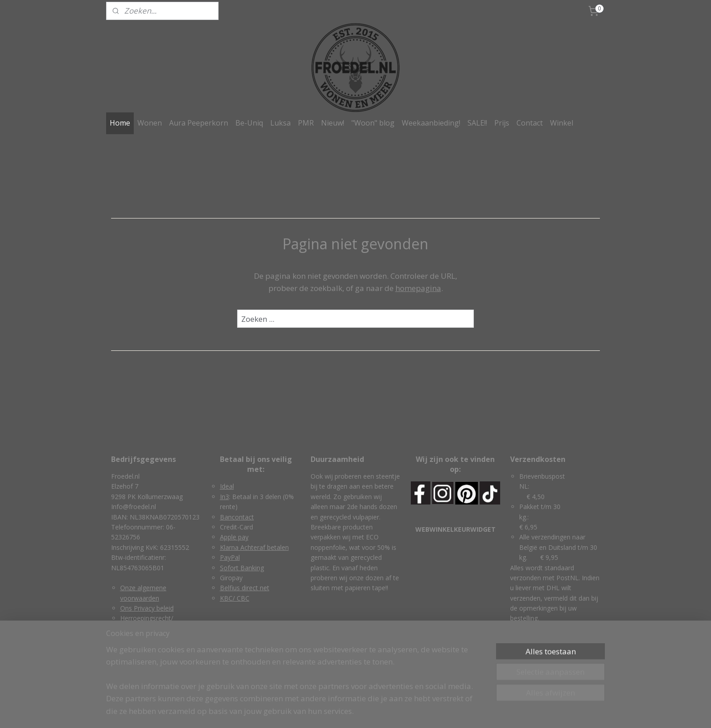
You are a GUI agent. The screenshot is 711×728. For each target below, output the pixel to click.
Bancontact (237, 517)
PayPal (230, 557)
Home (120, 123)
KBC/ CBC (235, 598)
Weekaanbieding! (431, 123)
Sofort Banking (242, 568)
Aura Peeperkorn (199, 123)
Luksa (280, 123)
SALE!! (477, 123)
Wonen (150, 123)
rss (336, 711)
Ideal (227, 486)
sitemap (317, 711)
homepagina (418, 288)
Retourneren (139, 649)
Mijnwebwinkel (450, 711)
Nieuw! (333, 123)
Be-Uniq (249, 123)
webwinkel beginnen (370, 711)
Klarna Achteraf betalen (254, 547)
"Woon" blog (373, 123)
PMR (306, 123)
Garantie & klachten (149, 638)
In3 (224, 497)
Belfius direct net (245, 588)
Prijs (502, 123)
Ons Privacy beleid (147, 608)
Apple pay (234, 537)
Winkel (562, 123)
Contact (530, 123)
